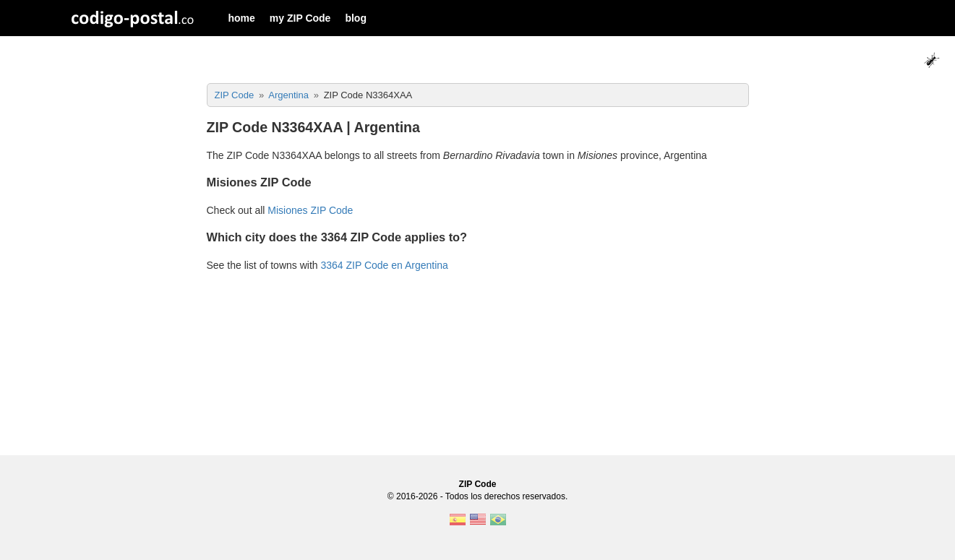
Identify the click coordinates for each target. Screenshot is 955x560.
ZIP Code (478, 484)
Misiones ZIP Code (310, 210)
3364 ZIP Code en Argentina (384, 265)
